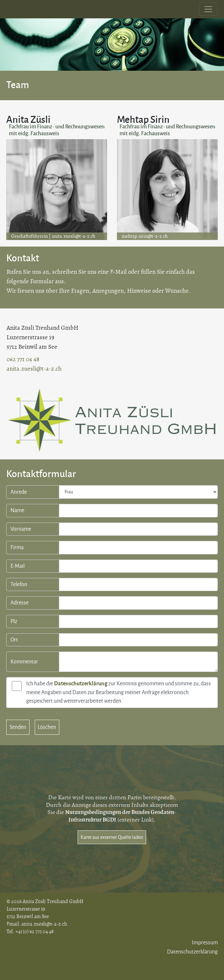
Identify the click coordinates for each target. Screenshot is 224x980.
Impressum (205, 943)
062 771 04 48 (23, 359)
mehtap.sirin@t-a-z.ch (145, 236)
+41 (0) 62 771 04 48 (35, 932)
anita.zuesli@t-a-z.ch (74, 236)
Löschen (47, 727)
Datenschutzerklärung (81, 684)
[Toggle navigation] (208, 9)
